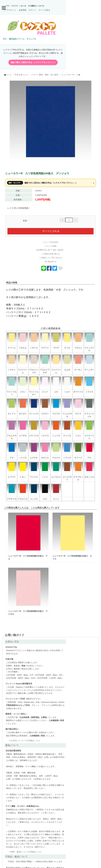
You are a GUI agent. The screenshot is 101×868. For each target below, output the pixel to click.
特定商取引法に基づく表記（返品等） (51, 246)
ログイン (80, 6)
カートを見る (92, 6)
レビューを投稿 (51, 243)
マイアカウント (57, 6)
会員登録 (70, 6)
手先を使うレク (23, 73)
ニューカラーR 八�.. (73, 73)
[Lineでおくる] (44, 267)
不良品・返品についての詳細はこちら (27, 845)
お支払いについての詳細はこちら (26, 757)
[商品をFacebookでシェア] (49, 267)
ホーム (10, 73)
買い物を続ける (51, 258)
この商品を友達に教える (51, 250)
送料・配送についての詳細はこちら (74, 774)
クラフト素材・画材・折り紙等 (46, 73)
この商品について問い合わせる (51, 254)
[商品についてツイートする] (55, 267)
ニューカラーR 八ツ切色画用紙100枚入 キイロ (71, 553)
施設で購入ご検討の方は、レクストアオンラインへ (51, 60)
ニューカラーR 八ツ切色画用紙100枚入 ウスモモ (28, 607)
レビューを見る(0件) (51, 239)
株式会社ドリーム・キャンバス (23, 38)
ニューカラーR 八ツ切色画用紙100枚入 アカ (28, 553)
